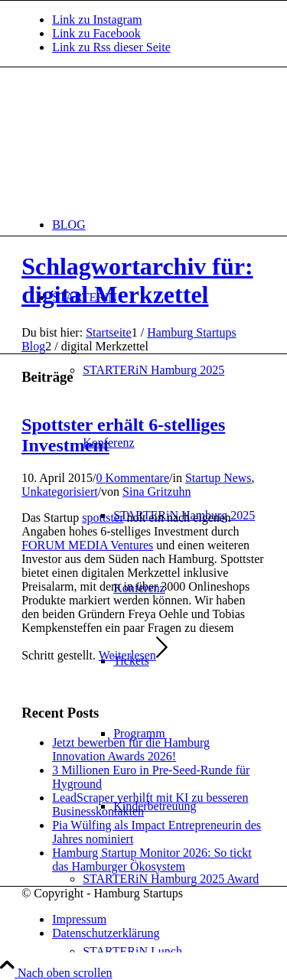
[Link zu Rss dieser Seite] (111, 47)
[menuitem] (159, 225)
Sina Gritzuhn (157, 492)
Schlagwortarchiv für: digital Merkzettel (137, 280)
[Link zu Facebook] (96, 33)
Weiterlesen (133, 655)
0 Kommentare (132, 478)
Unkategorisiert (60, 492)
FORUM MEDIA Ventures (87, 545)
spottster (103, 518)
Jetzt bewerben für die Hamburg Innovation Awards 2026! (131, 749)
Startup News (219, 478)
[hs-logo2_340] (136, 140)
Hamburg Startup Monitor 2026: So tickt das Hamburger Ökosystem (152, 860)
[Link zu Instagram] (97, 20)
